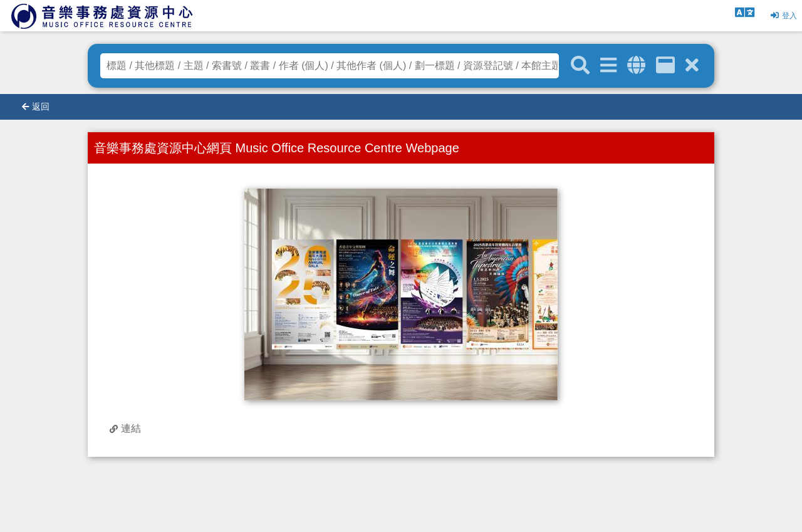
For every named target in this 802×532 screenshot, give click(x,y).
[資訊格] (665, 65)
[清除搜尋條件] (692, 65)
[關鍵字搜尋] (580, 66)
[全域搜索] (636, 65)
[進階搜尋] (608, 65)
